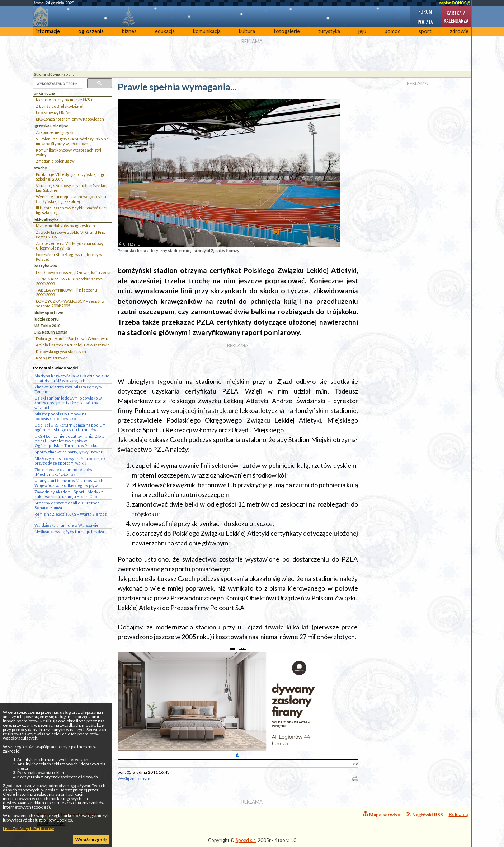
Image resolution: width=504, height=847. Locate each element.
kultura (247, 31)
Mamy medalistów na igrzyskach (65, 226)
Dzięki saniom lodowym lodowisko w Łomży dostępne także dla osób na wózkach (68, 403)
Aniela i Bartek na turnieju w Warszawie (73, 345)
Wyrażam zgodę (91, 840)
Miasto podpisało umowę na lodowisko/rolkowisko (60, 416)
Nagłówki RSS (425, 815)
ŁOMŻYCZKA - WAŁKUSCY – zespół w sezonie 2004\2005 (70, 303)
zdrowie (459, 31)
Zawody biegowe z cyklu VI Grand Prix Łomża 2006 (70, 234)
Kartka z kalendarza (456, 17)
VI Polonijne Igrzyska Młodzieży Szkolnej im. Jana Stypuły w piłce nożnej (73, 141)
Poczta (425, 22)
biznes (129, 31)
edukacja (165, 31)
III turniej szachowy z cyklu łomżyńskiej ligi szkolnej (72, 210)
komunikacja (207, 31)
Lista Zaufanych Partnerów (28, 829)
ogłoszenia (91, 31)
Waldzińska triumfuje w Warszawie (67, 525)
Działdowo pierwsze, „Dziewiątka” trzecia (73, 272)
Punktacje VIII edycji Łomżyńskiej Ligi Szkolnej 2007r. (70, 177)
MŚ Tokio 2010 (47, 325)
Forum (425, 11)
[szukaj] (57, 84)
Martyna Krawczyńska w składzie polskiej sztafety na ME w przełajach (72, 378)
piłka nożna (44, 93)
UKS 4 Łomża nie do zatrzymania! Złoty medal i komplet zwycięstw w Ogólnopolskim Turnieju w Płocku (70, 441)
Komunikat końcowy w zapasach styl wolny (69, 152)
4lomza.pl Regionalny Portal (68, 819)
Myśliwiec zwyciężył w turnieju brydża (69, 532)
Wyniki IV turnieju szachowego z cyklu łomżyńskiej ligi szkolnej (71, 199)
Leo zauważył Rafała (54, 113)
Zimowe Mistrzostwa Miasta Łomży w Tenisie (68, 389)
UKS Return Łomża (51, 332)
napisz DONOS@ (454, 3)
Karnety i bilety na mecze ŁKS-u (65, 100)
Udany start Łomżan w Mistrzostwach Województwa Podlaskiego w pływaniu (70, 483)
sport (425, 31)
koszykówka (45, 266)
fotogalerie (287, 31)
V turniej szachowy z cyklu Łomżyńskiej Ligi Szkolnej (72, 188)
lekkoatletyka (46, 219)
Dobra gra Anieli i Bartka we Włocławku (72, 338)
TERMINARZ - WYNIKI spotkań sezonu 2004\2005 (70, 281)
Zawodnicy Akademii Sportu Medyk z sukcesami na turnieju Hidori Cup (69, 494)
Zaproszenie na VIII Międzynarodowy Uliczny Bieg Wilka (70, 246)
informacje (48, 31)
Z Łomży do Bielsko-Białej (60, 106)
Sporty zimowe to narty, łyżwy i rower (69, 452)
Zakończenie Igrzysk (55, 132)
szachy (40, 168)
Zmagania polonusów (55, 161)
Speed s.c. (246, 840)
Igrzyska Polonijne (51, 126)
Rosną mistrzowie (52, 358)
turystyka (329, 31)
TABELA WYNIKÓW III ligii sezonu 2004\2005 (67, 292)
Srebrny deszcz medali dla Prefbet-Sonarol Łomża (67, 505)
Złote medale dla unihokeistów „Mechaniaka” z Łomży (63, 472)
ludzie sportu (46, 319)
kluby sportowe (48, 313)
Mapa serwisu (382, 815)
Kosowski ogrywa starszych (61, 351)
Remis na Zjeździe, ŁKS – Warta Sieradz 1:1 (70, 516)
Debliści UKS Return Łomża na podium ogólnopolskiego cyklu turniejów (70, 427)
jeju (362, 31)
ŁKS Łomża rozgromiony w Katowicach (70, 119)
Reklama (458, 814)
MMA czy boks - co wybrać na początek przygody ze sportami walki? (70, 461)
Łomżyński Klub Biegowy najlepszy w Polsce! (69, 257)
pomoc (392, 31)
